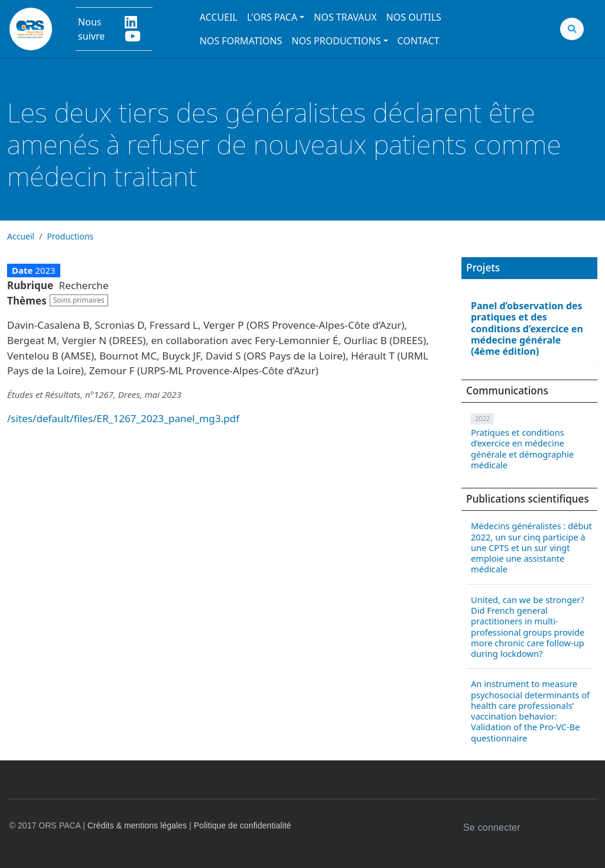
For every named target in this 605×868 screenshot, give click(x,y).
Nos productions (336, 41)
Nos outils (414, 17)
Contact (419, 41)
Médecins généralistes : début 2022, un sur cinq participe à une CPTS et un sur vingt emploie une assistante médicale (531, 547)
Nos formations (241, 41)
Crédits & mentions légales (137, 826)
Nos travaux (345, 17)
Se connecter (492, 827)
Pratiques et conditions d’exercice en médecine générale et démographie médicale (522, 448)
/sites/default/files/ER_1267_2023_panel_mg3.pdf (123, 418)
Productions (70, 236)
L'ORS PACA (272, 17)
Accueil (219, 17)
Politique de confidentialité (243, 826)
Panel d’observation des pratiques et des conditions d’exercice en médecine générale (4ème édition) (527, 328)
